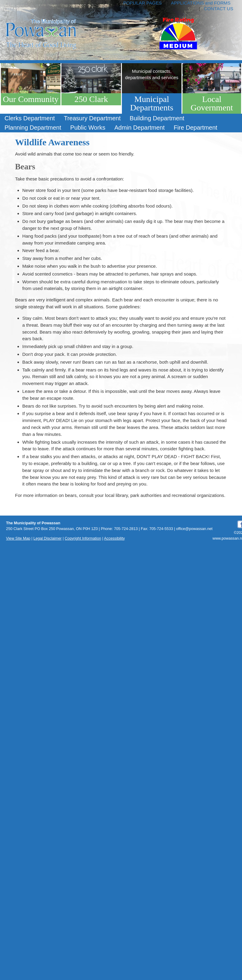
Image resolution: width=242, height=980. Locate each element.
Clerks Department (30, 118)
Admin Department (140, 128)
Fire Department (195, 128)
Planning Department (33, 128)
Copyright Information (83, 538)
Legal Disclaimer (48, 538)
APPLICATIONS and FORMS (201, 3)
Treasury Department (92, 118)
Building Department (157, 118)
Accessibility (115, 538)
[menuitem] (30, 118)
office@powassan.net (194, 529)
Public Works (88, 128)
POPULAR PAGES (142, 3)
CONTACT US (219, 9)
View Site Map (18, 538)
